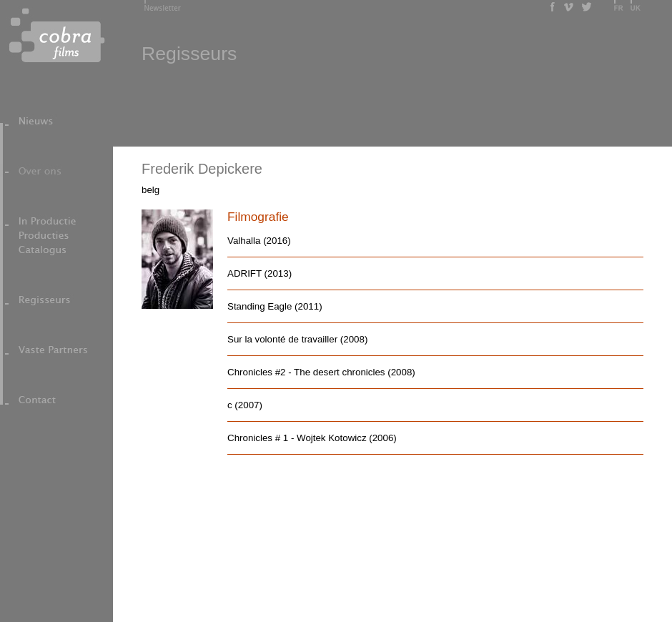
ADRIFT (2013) (260, 273)
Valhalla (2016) (259, 241)
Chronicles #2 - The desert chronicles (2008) (321, 372)
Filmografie (258, 217)
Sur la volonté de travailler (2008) (297, 339)
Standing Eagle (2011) (275, 306)
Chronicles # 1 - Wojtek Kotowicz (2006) (312, 438)
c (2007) (245, 405)
